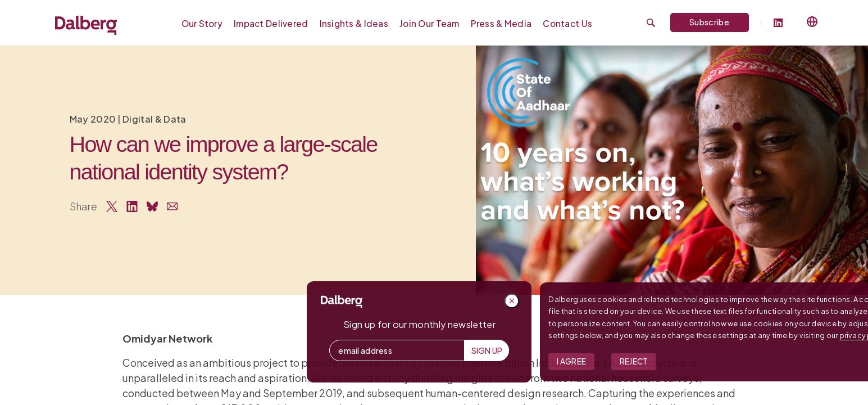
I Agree (711, 361)
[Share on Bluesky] (152, 206)
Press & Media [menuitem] (501, 23)
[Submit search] (651, 23)
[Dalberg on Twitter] (761, 22)
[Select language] (812, 22)
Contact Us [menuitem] (567, 23)
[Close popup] (652, 301)
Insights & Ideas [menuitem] (354, 23)
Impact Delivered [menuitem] (271, 23)
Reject (773, 361)
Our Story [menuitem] (202, 23)
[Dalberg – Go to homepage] (86, 25)
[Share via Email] (172, 206)
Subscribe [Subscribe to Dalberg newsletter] (709, 22)
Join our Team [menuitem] (430, 23)
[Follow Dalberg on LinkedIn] (783, 23)
